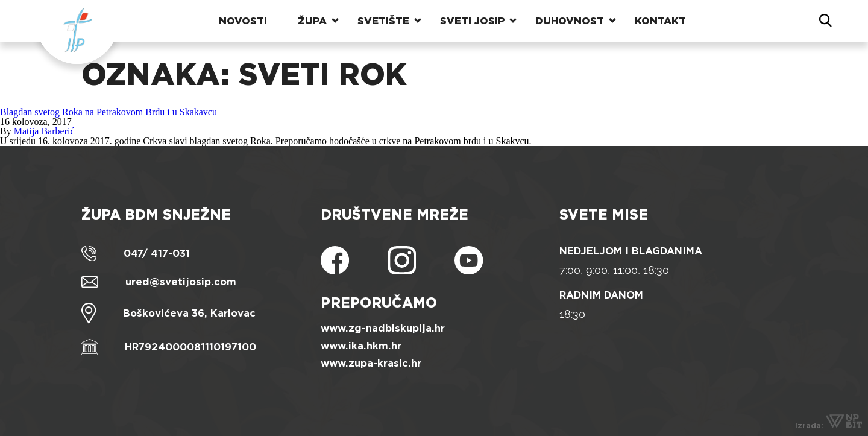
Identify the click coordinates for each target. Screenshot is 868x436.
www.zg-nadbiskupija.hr (383, 328)
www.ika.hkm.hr (361, 346)
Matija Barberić (44, 131)
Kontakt (660, 21)
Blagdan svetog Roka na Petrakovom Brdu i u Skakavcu (108, 112)
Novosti (243, 21)
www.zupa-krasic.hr (371, 363)
